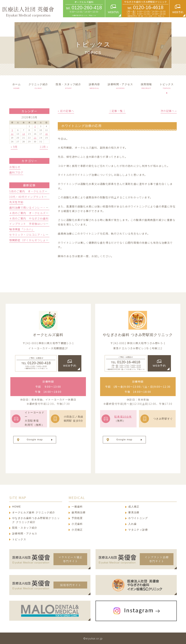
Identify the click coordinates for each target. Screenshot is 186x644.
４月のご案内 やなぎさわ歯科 (29, 218)
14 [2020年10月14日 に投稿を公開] (24, 134)
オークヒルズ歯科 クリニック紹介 (34, 512)
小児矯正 (77, 530)
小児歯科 (77, 524)
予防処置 (77, 518)
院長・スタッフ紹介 (25, 528)
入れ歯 (132, 524)
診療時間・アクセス (25, 534)
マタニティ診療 (138, 530)
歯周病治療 (79, 512)
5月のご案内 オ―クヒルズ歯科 (30, 191)
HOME (17, 507)
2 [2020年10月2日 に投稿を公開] (35, 126)
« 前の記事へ (66, 111)
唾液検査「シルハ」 (22, 229)
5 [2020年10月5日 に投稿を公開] (12, 130)
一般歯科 (77, 507)
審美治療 (134, 512)
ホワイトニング (138, 518)
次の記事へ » (169, 111)
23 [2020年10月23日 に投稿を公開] (35, 138)
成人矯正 (134, 507)
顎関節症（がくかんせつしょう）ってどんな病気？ (41, 240)
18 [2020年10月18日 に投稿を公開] (47, 134)
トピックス (19, 539)
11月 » (44, 147)
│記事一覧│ (117, 111)
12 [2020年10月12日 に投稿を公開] (12, 134)
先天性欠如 (16, 202)
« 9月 (14, 147)
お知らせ (15, 167)
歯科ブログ (16, 172)
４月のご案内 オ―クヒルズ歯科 (30, 213)
